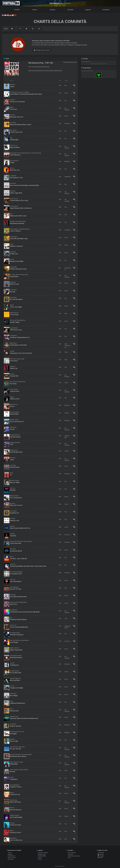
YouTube (101, 854)
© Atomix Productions (60, 866)
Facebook (101, 853)
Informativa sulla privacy (74, 856)
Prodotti (17, 10)
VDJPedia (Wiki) (42, 856)
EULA (69, 858)
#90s (36, 70)
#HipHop (48, 70)
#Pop (43, 70)
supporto (88, 10)
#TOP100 (31, 70)
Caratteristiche (11, 856)
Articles (40, 858)
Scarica (35, 10)
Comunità (70, 10)
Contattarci (71, 854)
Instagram (101, 856)
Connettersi (106, 10)
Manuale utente (42, 854)
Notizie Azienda (72, 853)
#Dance (39, 70)
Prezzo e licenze (12, 858)
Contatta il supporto (43, 853)
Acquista (52, 10)
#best (52, 70)
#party (60, 70)
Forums (40, 859)
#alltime (56, 70)
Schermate (10, 859)
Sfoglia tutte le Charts (42, 50)
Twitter (100, 858)
